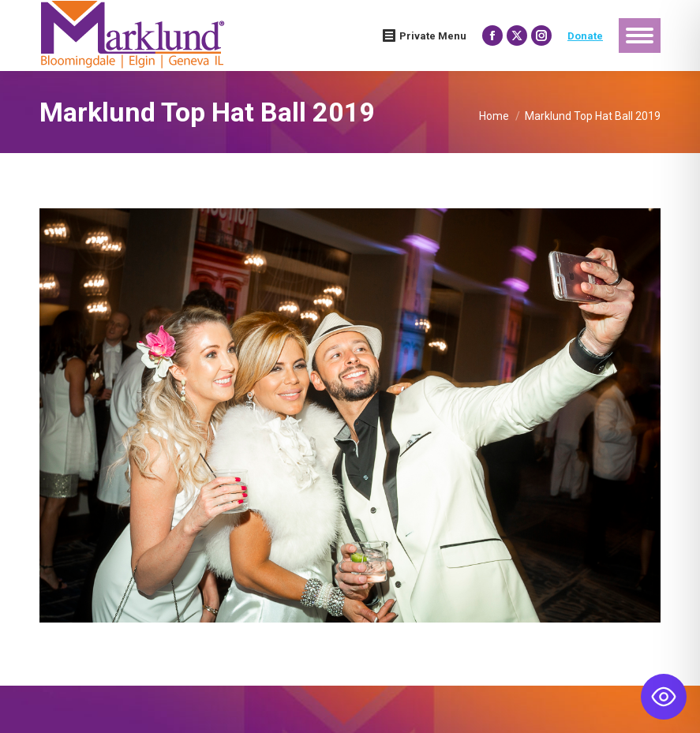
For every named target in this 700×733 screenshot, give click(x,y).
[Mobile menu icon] (640, 36)
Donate (585, 36)
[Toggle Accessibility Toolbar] (664, 697)
